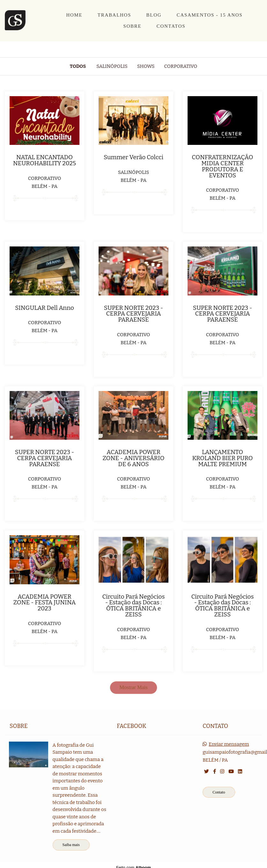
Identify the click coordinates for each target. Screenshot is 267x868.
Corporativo (181, 66)
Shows (146, 66)
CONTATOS (171, 26)
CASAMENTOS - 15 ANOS (210, 15)
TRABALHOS (114, 15)
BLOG (154, 15)
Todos (78, 66)
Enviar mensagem (229, 744)
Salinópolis (112, 66)
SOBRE (132, 26)
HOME (74, 15)
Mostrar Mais (134, 687)
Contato (219, 792)
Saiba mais (71, 845)
